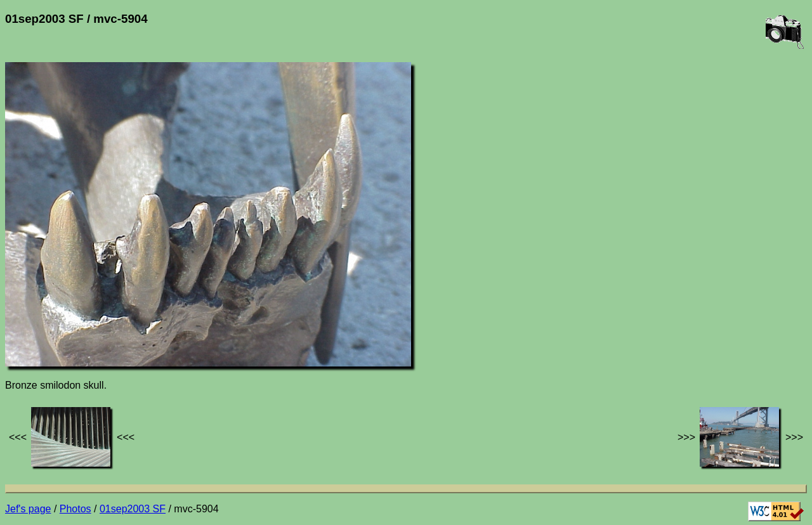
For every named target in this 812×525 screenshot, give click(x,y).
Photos (75, 509)
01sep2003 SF (133, 509)
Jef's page (28, 509)
